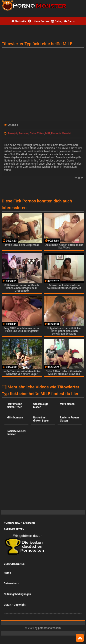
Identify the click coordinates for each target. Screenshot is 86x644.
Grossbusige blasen (41, 406)
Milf (48, 133)
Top (80, 638)
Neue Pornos (39, 21)
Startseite (19, 21)
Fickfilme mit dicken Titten (14, 406)
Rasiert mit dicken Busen (41, 419)
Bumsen (24, 133)
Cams (70, 21)
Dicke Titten (37, 133)
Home (7, 573)
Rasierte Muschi (61, 133)
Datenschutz (11, 583)
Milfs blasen (67, 404)
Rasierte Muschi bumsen (16, 433)
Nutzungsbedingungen (17, 594)
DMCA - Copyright (15, 605)
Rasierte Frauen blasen (69, 419)
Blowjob (13, 133)
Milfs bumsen (15, 418)
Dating (57, 21)
